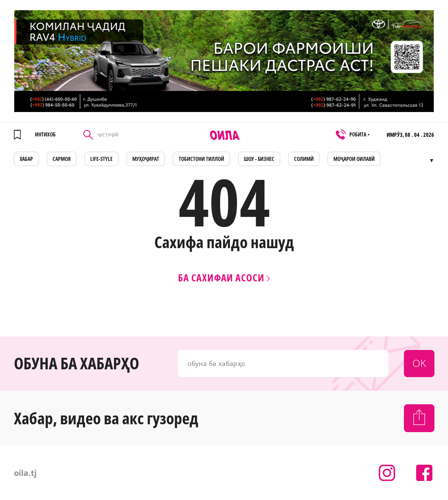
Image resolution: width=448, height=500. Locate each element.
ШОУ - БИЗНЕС (259, 159)
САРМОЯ (62, 159)
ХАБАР (26, 159)
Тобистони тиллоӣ (201, 159)
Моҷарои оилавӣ (354, 159)
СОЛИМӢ (304, 159)
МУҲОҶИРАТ (146, 159)
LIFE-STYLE (101, 159)
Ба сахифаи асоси (224, 277)
